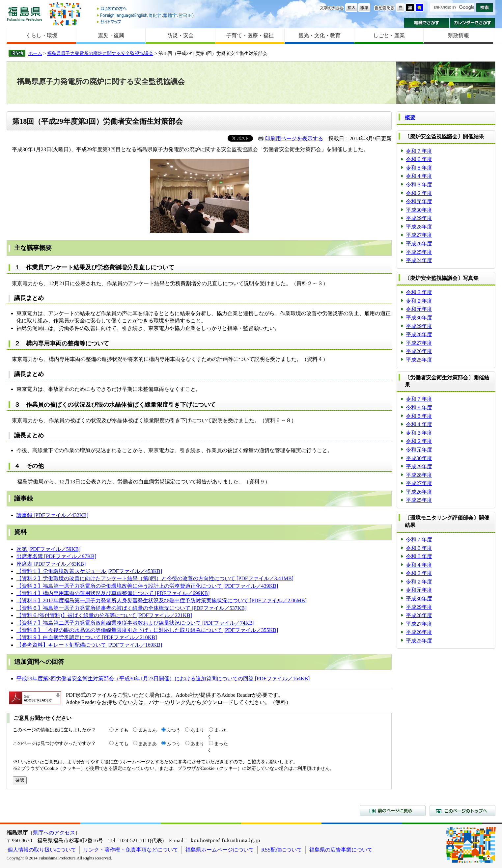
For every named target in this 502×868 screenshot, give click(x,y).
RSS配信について (282, 850)
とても (122, 730)
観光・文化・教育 (320, 35)
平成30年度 (419, 210)
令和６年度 (419, 159)
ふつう (174, 730)
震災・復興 (111, 35)
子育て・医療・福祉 (250, 35)
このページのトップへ (462, 810)
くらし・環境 (42, 35)
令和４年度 (419, 176)
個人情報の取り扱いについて (42, 850)
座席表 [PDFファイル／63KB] (51, 564)
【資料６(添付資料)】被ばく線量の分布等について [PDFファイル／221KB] (104, 615)
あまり (197, 730)
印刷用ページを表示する (294, 138)
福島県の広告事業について (341, 850)
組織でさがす (427, 23)
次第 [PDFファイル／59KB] (48, 549)
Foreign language (146, 15)
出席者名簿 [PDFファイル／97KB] (56, 556)
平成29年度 (419, 218)
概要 (410, 117)
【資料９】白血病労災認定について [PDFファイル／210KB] (87, 637)
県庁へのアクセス (54, 833)
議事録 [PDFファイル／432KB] (52, 515)
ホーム (35, 53)
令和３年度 (419, 185)
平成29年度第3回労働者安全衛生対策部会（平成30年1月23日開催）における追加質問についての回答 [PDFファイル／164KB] (163, 678)
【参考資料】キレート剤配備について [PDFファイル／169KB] (89, 645)
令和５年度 (419, 168)
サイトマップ (146, 22)
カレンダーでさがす (473, 23)
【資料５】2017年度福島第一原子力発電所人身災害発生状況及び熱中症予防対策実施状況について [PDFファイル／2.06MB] (162, 600)
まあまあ (148, 730)
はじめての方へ (146, 9)
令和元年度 (419, 201)
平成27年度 (419, 235)
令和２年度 (419, 193)
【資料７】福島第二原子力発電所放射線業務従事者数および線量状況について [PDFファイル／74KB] (135, 623)
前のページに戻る (393, 810)
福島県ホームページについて (220, 850)
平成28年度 (419, 227)
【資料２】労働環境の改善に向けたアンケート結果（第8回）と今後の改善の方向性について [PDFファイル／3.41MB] (155, 578)
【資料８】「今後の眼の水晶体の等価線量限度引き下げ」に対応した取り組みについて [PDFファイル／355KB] (147, 630)
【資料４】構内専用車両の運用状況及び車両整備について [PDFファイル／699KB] (113, 593)
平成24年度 (419, 260)
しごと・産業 (389, 35)
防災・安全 (181, 35)
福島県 (25, 14)
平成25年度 (419, 252)
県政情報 (459, 35)
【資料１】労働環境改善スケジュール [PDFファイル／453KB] (89, 571)
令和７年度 (419, 151)
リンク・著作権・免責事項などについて (131, 850)
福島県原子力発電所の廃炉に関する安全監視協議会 (100, 53)
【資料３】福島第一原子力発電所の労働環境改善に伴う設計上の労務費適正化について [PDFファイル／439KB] (147, 586)
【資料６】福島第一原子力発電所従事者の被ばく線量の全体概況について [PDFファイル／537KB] (131, 608)
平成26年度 (419, 244)
